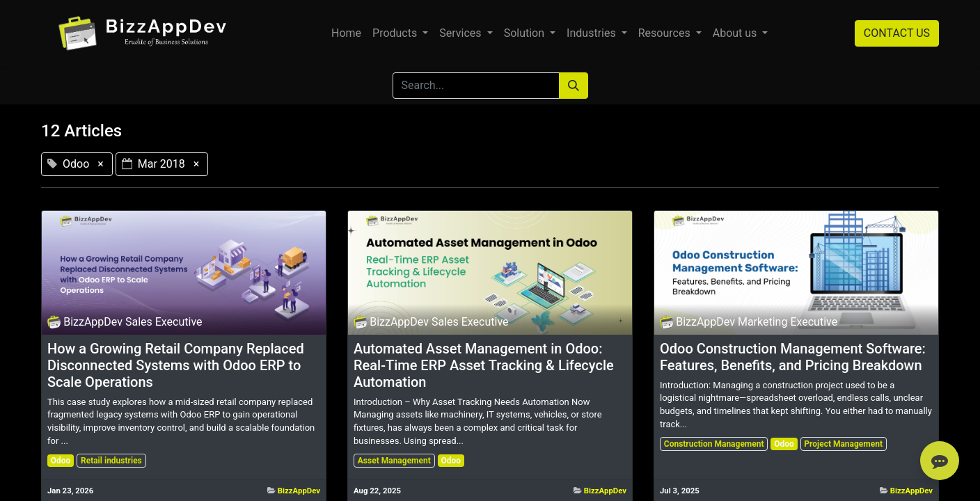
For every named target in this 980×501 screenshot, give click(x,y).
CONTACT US (897, 33)
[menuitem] (346, 33)
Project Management (843, 444)
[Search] (574, 86)
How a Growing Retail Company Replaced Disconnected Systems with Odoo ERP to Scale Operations (176, 365)
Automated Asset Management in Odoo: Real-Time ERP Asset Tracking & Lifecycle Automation (484, 365)
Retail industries (111, 461)
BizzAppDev (299, 491)
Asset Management (394, 461)
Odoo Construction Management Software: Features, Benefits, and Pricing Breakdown (793, 357)
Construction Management (714, 444)
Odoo (61, 461)
